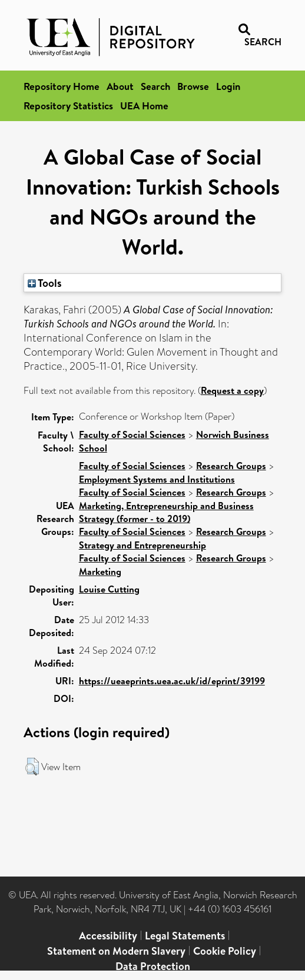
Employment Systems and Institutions (157, 479)
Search (155, 86)
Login (228, 86)
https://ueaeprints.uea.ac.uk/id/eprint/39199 (172, 681)
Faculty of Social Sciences (132, 434)
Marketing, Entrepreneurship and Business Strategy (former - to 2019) (166, 512)
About (120, 86)
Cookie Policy (225, 951)
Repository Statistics (68, 106)
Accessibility (108, 936)
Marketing (100, 571)
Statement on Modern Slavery (116, 951)
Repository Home (62, 86)
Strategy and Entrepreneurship (142, 545)
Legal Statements (185, 936)
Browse (193, 86)
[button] (32, 767)
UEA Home (144, 106)
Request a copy (232, 390)
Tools (45, 283)
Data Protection (153, 966)
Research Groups (231, 466)
